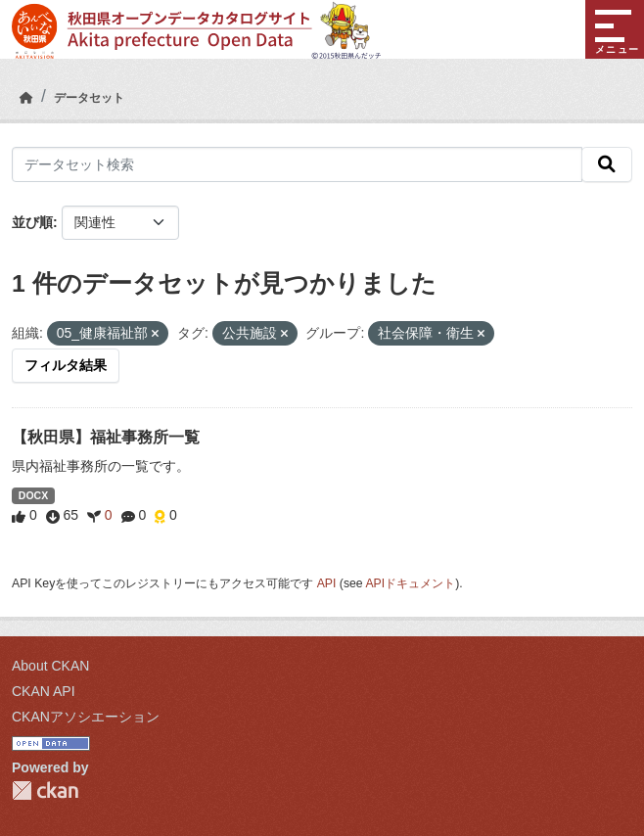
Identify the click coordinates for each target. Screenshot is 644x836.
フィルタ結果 (66, 365)
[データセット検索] (297, 164)
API (327, 583)
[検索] (607, 164)
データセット (89, 98)
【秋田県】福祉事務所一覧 (106, 437)
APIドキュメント (410, 583)
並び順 (32, 222)
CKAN (45, 790)
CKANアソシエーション (86, 717)
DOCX (33, 495)
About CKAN (50, 666)
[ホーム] (26, 98)
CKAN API (44, 691)
